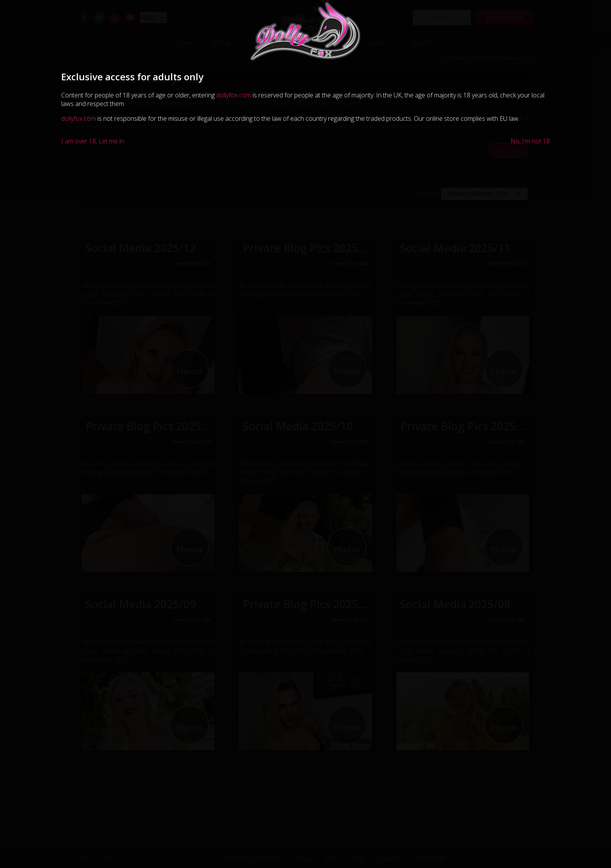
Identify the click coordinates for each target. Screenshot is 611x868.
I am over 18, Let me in (93, 141)
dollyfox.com (234, 95)
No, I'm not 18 (530, 141)
